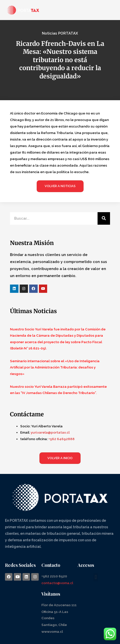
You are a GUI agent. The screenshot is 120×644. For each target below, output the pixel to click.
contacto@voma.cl (57, 583)
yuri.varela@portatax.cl (50, 432)
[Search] (104, 218)
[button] (96, 577)
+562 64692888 (61, 439)
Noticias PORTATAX (60, 33)
